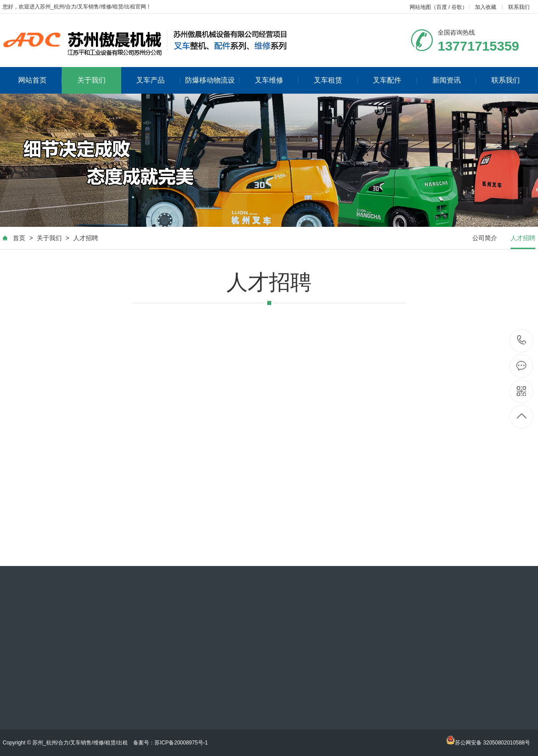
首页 (19, 238)
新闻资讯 (454, 80)
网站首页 (40, 80)
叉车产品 (158, 80)
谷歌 (457, 7)
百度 (442, 7)
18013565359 (522, 340)
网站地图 (420, 7)
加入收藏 (486, 7)
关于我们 (91, 80)
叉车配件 (395, 80)
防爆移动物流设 (212, 80)
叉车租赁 (336, 80)
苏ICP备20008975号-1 (181, 743)
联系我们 (519, 7)
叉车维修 (277, 80)
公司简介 (485, 238)
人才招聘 (86, 238)
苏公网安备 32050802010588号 (488, 743)
